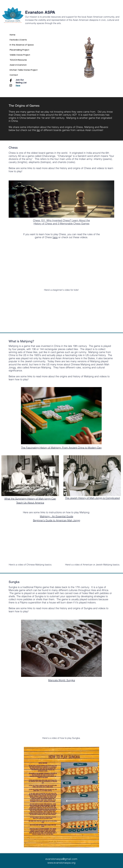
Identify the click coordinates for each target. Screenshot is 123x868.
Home (12, 35)
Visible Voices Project (20, 55)
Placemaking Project (19, 50)
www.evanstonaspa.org (61, 863)
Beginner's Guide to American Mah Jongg (57, 520)
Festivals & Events (18, 40)
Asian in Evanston (18, 65)
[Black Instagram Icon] (11, 85)
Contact (14, 75)
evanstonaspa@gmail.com (61, 859)
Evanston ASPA (40, 12)
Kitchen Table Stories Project (24, 70)
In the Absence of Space (22, 45)
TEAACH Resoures (18, 60)
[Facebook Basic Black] (11, 80)
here (55, 237)
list (38, 130)
